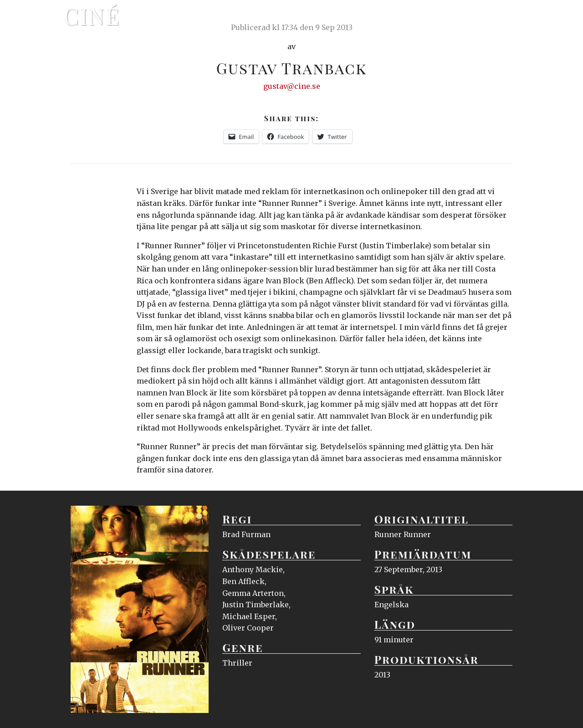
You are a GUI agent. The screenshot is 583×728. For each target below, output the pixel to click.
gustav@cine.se (292, 86)
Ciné (92, 16)
